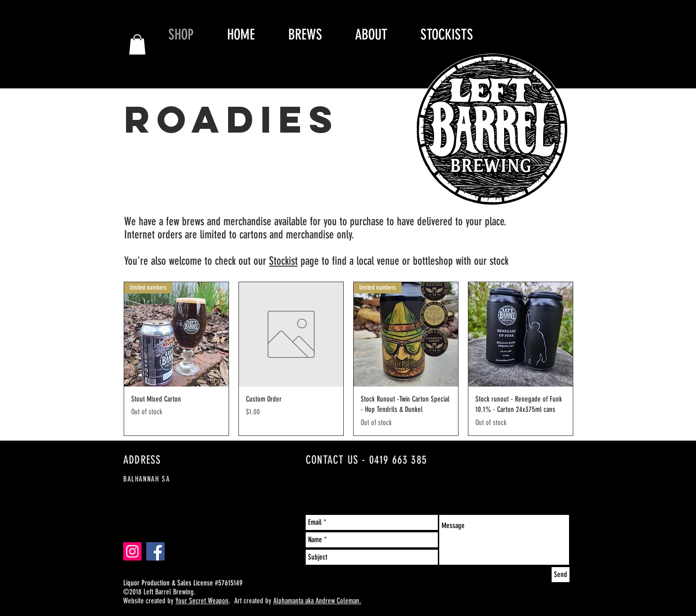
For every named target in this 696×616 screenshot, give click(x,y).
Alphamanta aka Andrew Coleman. (317, 601)
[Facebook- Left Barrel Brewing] (155, 551)
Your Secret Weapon (202, 601)
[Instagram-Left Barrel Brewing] (132, 551)
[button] (137, 44)
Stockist (283, 261)
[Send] (561, 575)
